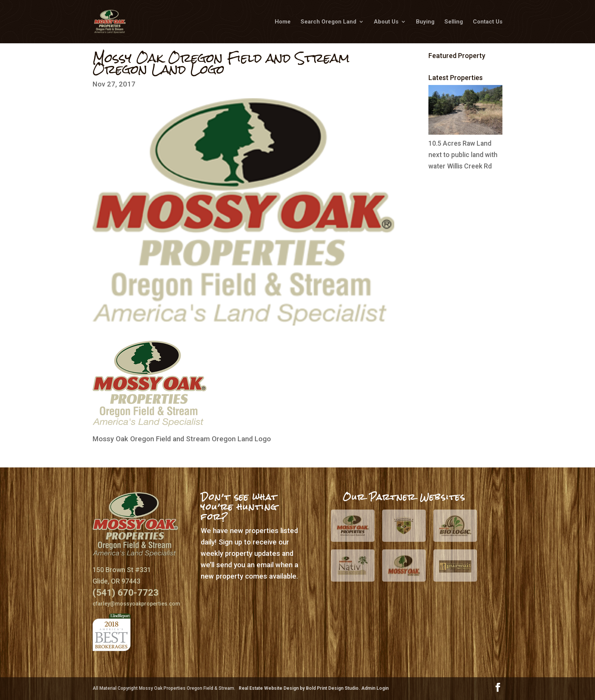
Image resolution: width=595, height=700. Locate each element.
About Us (386, 22)
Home (283, 22)
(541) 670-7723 (126, 592)
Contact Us (488, 22)
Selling (454, 22)
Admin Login (375, 688)
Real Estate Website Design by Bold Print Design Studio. (300, 688)
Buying (425, 22)
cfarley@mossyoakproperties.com (136, 604)
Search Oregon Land (328, 22)
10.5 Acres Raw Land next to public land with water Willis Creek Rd (463, 155)
